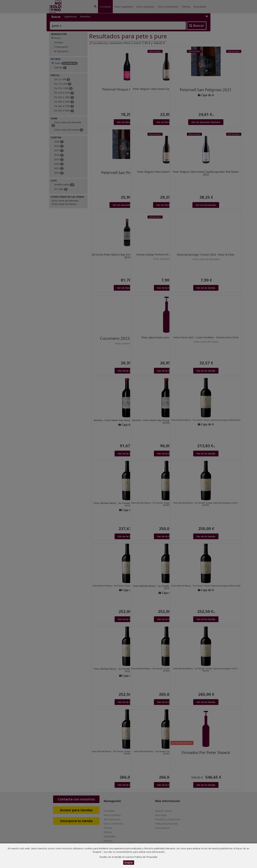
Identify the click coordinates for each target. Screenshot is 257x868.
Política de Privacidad (146, 857)
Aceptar (129, 863)
